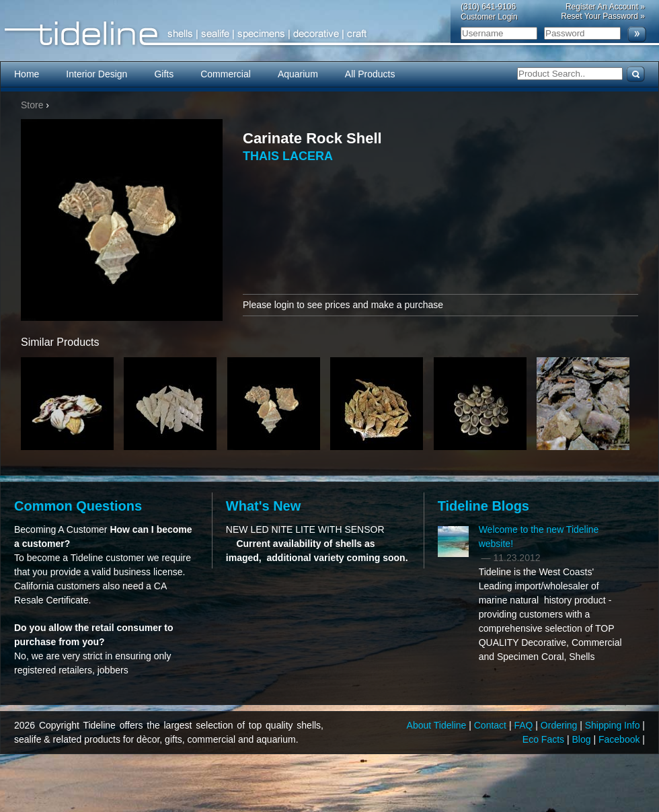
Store (32, 105)
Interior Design (96, 74)
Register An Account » (605, 7)
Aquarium (298, 74)
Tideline (329, 34)
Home (27, 74)
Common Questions (78, 506)
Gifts (164, 74)
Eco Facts (545, 739)
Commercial (226, 74)
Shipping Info (614, 725)
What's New (263, 506)
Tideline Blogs (483, 506)
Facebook (620, 739)
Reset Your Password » (603, 16)
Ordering (560, 725)
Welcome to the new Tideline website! (539, 537)
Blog (583, 739)
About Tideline (438, 725)
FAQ (525, 725)
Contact (492, 725)
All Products (370, 74)
